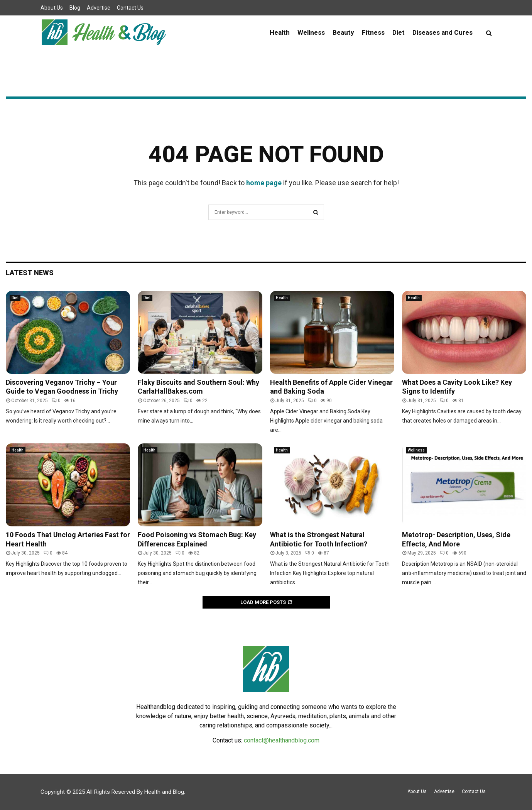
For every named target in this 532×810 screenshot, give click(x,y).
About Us (52, 8)
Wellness (311, 32)
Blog (75, 8)
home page (264, 183)
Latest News (30, 273)
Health (280, 32)
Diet (399, 32)
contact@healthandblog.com (282, 740)
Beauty (343, 32)
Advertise (99, 8)
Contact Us (130, 8)
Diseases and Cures (442, 32)
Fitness (373, 32)
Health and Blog (164, 792)
